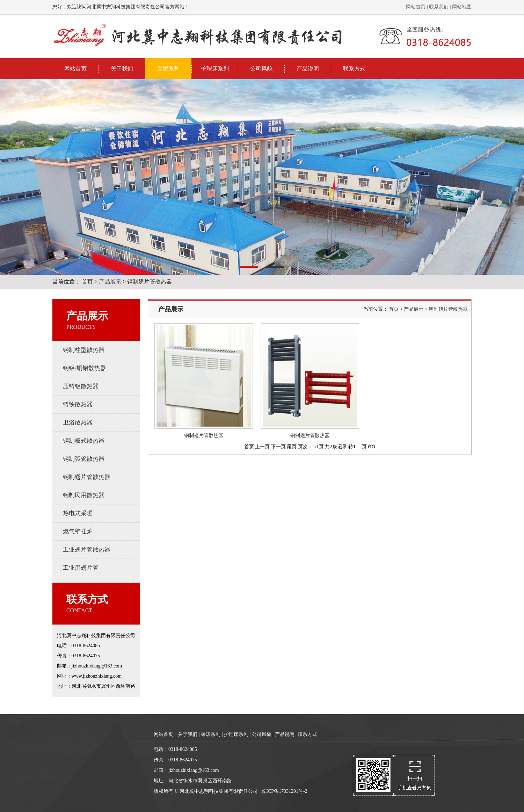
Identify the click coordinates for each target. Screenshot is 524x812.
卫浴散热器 (78, 423)
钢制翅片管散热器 (150, 282)
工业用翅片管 (81, 568)
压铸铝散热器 (81, 386)
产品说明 (308, 69)
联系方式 (354, 69)
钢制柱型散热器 (84, 350)
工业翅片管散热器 (87, 550)
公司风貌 (261, 69)
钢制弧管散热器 (84, 459)
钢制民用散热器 (84, 495)
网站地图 (462, 7)
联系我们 (439, 7)
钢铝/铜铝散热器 (85, 368)
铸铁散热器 (78, 404)
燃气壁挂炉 (78, 532)
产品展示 (110, 282)
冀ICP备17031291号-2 (284, 791)
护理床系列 (215, 69)
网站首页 (416, 7)
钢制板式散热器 (84, 441)
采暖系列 (168, 69)
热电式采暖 (78, 513)
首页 (87, 282)
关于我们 (122, 69)
